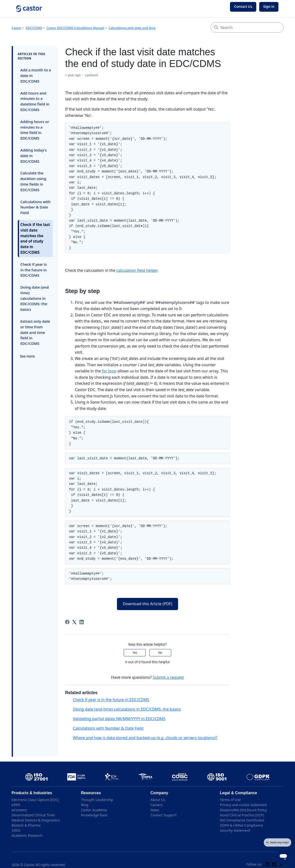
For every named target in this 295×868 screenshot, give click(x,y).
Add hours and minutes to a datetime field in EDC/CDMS (35, 101)
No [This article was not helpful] (160, 653)
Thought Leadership (97, 800)
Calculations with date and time (132, 28)
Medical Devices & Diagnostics (36, 820)
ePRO (16, 805)
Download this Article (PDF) (147, 604)
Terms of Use (230, 800)
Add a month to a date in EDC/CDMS (36, 75)
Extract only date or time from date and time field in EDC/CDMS (35, 332)
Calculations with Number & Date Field (36, 207)
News (155, 810)
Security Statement (235, 830)
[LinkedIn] (82, 622)
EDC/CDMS (34, 28)
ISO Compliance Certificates (242, 820)
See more (27, 356)
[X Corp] (74, 622)
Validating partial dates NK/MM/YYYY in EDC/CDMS (119, 719)
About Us (158, 800)
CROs (16, 830)
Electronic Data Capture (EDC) (35, 800)
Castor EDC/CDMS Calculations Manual (75, 28)
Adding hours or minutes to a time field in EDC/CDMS (35, 130)
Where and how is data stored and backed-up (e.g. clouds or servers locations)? (145, 738)
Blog (85, 805)
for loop (109, 371)
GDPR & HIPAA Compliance (242, 825)
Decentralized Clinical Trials (33, 815)
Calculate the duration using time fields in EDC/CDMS (33, 181)
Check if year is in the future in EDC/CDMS (34, 270)
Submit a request (168, 677)
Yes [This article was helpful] (135, 653)
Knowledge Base (94, 815)
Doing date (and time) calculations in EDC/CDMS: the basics (35, 298)
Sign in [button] (269, 6)
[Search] (247, 28)
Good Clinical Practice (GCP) (242, 815)
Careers (157, 805)
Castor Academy (94, 810)
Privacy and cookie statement (243, 805)
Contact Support (164, 815)
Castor (17, 28)
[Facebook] (67, 622)
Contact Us (243, 6)
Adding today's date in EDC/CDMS (34, 156)
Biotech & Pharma (26, 825)
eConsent (19, 810)
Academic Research (27, 835)
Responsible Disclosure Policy (243, 810)
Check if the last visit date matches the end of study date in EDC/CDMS (35, 238)
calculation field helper (137, 270)
